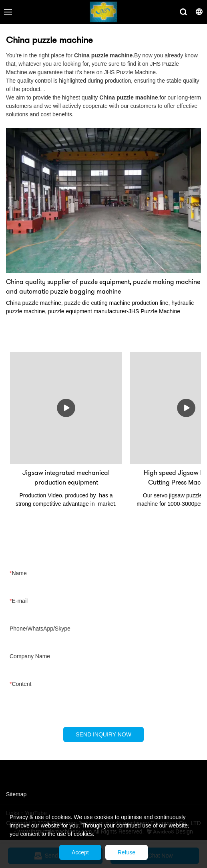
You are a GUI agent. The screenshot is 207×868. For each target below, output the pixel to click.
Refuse (127, 852)
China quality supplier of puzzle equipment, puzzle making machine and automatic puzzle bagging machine (103, 287)
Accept (80, 852)
